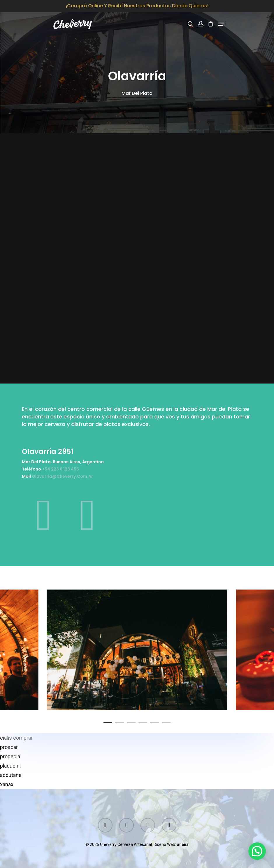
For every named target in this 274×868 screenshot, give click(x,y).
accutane (11, 775)
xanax (7, 784)
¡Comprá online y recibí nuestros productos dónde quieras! (137, 6)
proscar (9, 747)
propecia (10, 756)
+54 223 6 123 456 (60, 469)
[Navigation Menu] (221, 24)
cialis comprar (16, 738)
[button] (257, 851)
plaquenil (10, 766)
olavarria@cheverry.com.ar (62, 476)
